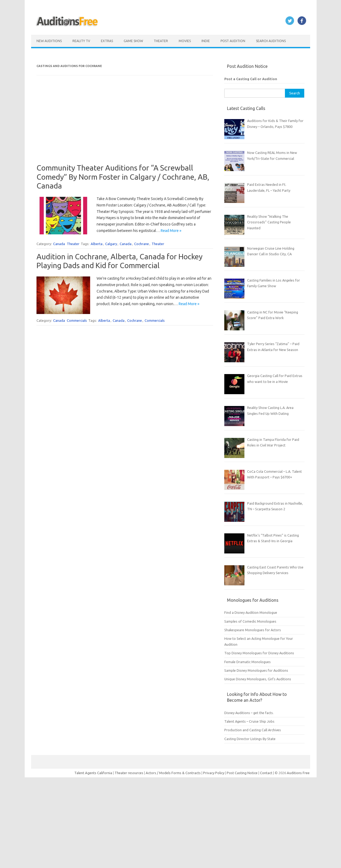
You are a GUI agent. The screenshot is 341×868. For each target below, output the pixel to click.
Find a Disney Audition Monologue (251, 612)
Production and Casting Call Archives (253, 730)
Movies (185, 41)
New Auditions (49, 41)
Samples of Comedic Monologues (250, 621)
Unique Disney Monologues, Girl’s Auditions (258, 679)
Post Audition (233, 41)
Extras (107, 41)
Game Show (133, 41)
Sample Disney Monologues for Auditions (256, 670)
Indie (206, 41)
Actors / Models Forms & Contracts (173, 773)
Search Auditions (271, 41)
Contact (267, 773)
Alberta (97, 244)
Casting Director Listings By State (250, 739)
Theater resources (129, 773)
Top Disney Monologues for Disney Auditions (259, 653)
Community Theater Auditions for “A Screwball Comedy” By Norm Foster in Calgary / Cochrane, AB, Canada (123, 177)
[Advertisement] (125, 126)
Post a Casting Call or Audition (251, 79)
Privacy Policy (214, 773)
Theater (161, 41)
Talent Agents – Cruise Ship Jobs (249, 721)
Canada (59, 244)
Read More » (171, 231)
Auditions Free (298, 773)
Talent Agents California (93, 773)
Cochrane (142, 244)
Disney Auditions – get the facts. (249, 713)
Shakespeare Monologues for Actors (253, 630)
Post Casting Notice (242, 773)
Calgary (111, 244)
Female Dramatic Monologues (248, 662)
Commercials (77, 320)
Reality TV (81, 41)
